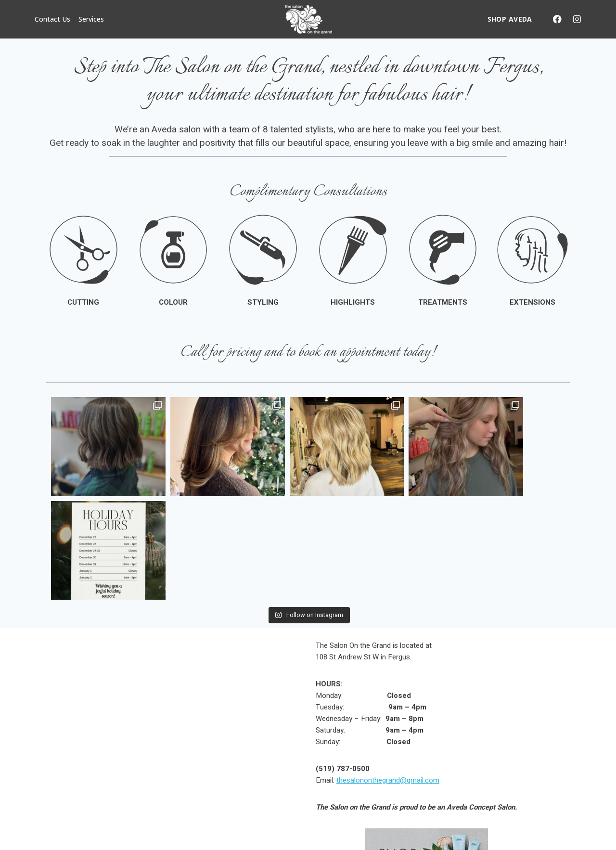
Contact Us (52, 19)
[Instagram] (577, 19)
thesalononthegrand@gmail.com (388, 676)
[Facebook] (557, 19)
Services (91, 19)
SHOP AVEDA (510, 19)
